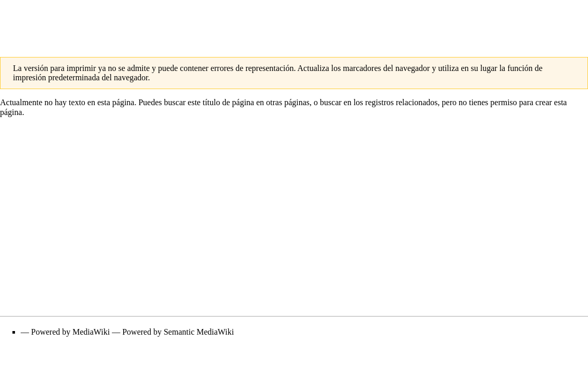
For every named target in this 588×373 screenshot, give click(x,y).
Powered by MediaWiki (70, 332)
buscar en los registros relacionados (379, 102)
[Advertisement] (294, 23)
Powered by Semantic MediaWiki (178, 332)
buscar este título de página (209, 102)
